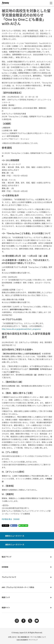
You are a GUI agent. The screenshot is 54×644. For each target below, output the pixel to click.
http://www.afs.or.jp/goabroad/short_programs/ (21, 329)
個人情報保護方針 (24, 637)
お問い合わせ (12, 637)
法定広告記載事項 (22, 640)
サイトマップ (33, 640)
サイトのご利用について (38, 637)
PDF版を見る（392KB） (11, 519)
